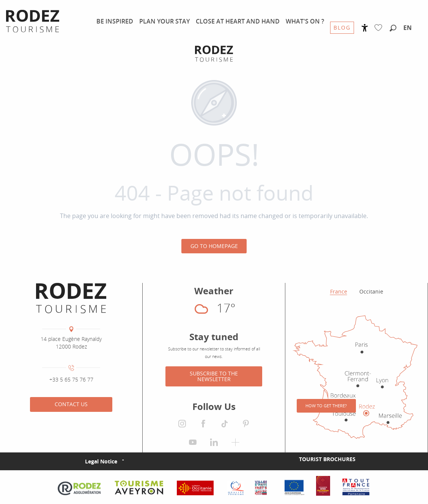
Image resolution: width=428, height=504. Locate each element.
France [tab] (339, 291)
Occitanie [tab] (371, 291)
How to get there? (326, 406)
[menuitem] (115, 21)
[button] (393, 28)
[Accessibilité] (365, 28)
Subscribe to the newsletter (214, 376)
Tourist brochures (327, 459)
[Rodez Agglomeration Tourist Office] (214, 54)
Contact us (71, 404)
